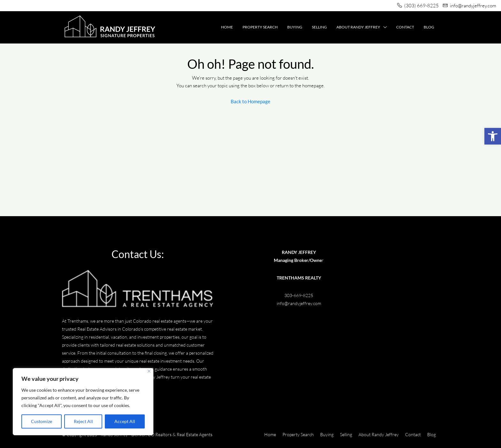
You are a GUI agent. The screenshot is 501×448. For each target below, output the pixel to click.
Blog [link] (429, 27)
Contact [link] (405, 27)
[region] (83, 402)
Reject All (83, 421)
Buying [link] (295, 27)
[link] (493, 136)
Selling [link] (319, 27)
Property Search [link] (260, 27)
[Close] (149, 371)
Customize (42, 421)
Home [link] (227, 27)
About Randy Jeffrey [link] (358, 27)
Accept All (125, 421)
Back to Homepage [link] (250, 101)
